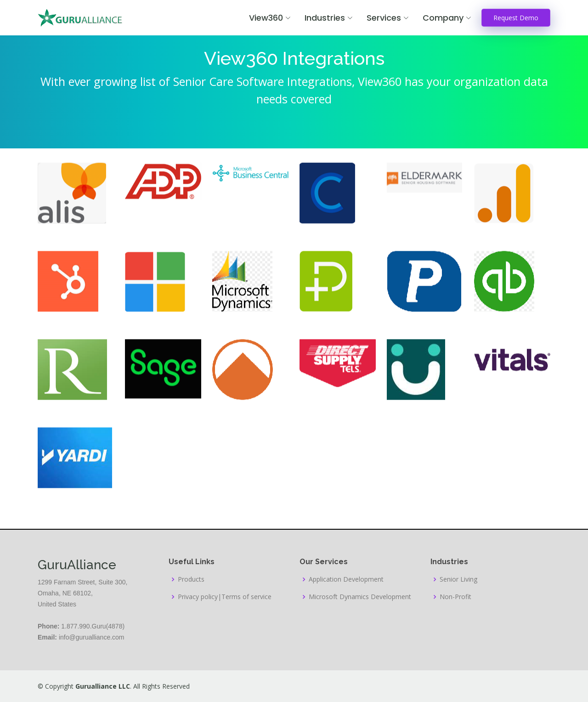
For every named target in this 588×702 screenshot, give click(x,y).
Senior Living (458, 579)
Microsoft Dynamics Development (360, 597)
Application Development (346, 579)
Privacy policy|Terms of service (225, 597)
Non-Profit (455, 597)
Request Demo (516, 18)
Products (191, 579)
